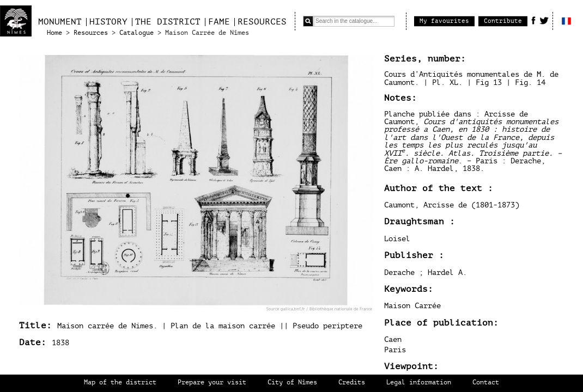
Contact (486, 382)
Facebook (533, 20)
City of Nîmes (292, 382)
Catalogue (136, 33)
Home (54, 33)
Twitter (544, 20)
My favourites (444, 21)
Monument (60, 22)
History (108, 22)
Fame (219, 22)
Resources (262, 22)
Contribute (503, 21)
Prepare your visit (212, 382)
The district (168, 22)
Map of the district (120, 382)
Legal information (419, 382)
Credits (352, 382)
